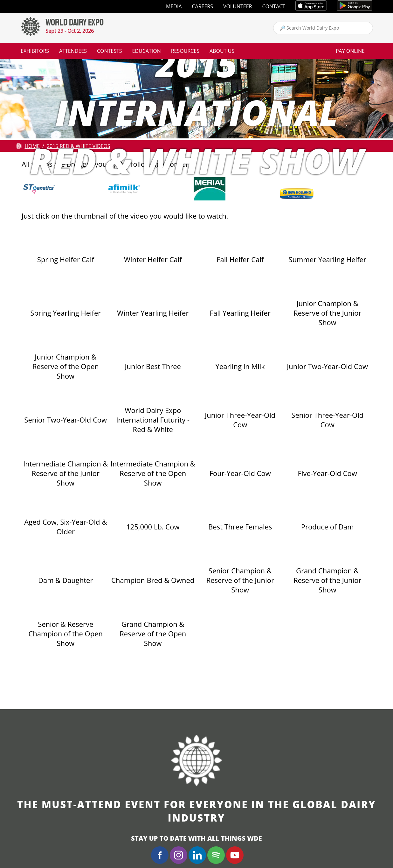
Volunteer (238, 6)
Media (174, 6)
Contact (274, 6)
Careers (203, 6)
